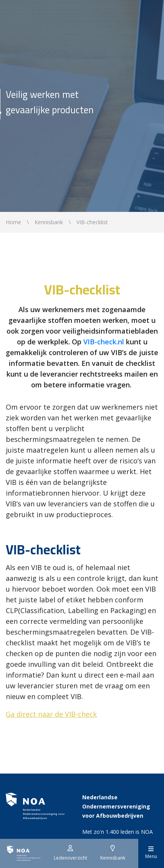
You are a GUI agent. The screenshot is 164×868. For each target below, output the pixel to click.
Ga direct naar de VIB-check (51, 714)
